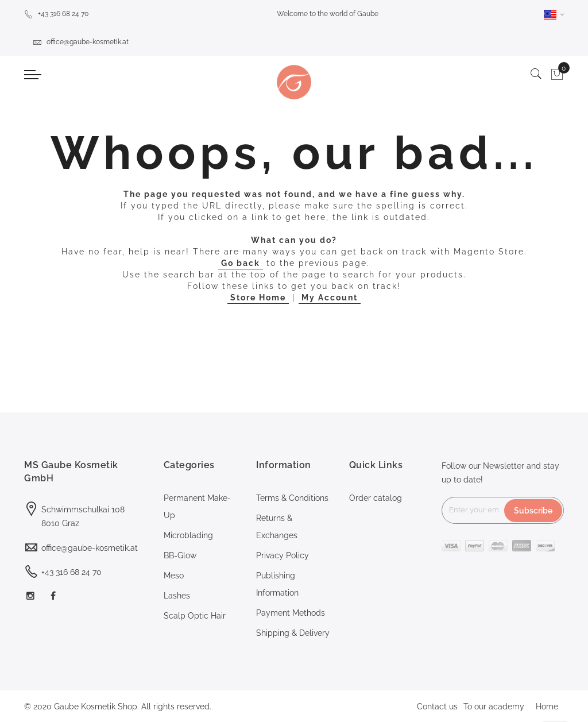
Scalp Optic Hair (195, 616)
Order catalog (376, 498)
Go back (241, 263)
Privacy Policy (283, 555)
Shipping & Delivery (293, 633)
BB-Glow (180, 555)
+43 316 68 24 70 (56, 14)
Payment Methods (291, 613)
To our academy (494, 706)
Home (547, 706)
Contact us (437, 706)
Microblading (188, 535)
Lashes (177, 596)
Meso (174, 576)
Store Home (258, 298)
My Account (330, 298)
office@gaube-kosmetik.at (81, 42)
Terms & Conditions (292, 498)
